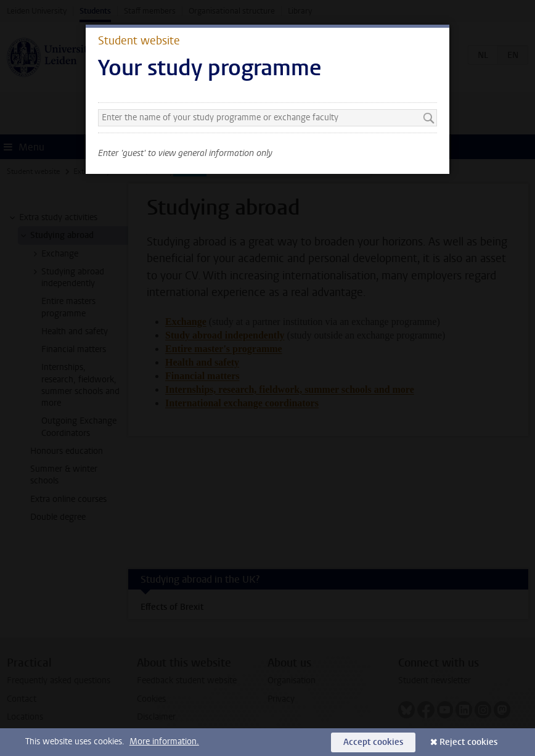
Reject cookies (468, 742)
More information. (164, 742)
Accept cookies (373, 742)
